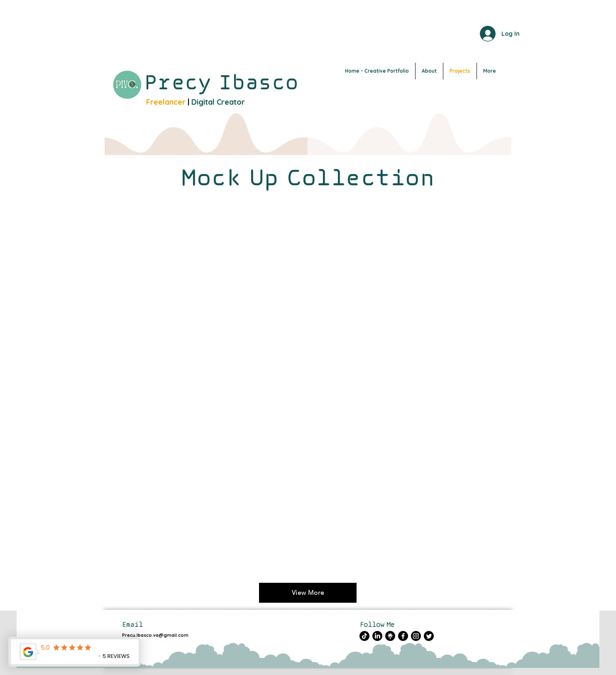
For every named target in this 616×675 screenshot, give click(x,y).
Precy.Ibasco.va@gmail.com (155, 635)
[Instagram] (416, 636)
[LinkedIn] (377, 636)
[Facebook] (403, 636)
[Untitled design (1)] (390, 636)
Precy (181, 82)
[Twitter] (429, 636)
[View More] (308, 593)
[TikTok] (364, 636)
